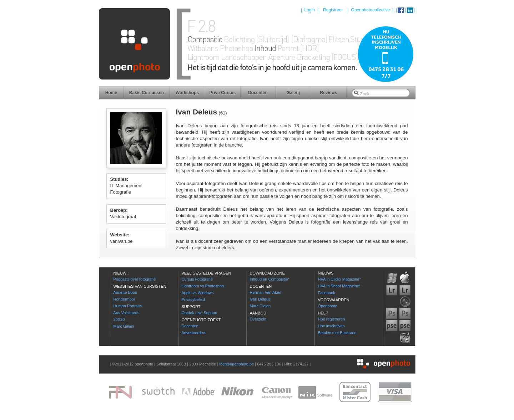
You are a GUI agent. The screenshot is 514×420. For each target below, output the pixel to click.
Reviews (328, 93)
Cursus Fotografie (197, 279)
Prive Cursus (222, 93)
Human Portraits (128, 306)
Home (111, 93)
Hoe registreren (332, 319)
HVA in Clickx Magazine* (339, 279)
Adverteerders (194, 333)
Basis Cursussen (147, 93)
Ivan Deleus (260, 299)
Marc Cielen (260, 306)
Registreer (333, 10)
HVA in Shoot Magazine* (339, 286)
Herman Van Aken (266, 292)
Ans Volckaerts (127, 313)
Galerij (293, 93)
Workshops (187, 93)
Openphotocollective (371, 10)
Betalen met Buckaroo (337, 333)
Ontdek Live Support (200, 313)
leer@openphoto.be (236, 364)
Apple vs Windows (198, 293)
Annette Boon (125, 292)
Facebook (327, 293)
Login (310, 10)
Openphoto (328, 306)
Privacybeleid (193, 299)
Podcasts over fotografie (135, 279)
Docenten (258, 93)
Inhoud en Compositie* (270, 279)
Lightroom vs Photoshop (203, 286)
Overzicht (258, 319)
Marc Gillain (124, 326)
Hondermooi (124, 299)
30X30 (119, 319)
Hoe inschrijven (331, 326)
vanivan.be (122, 241)
